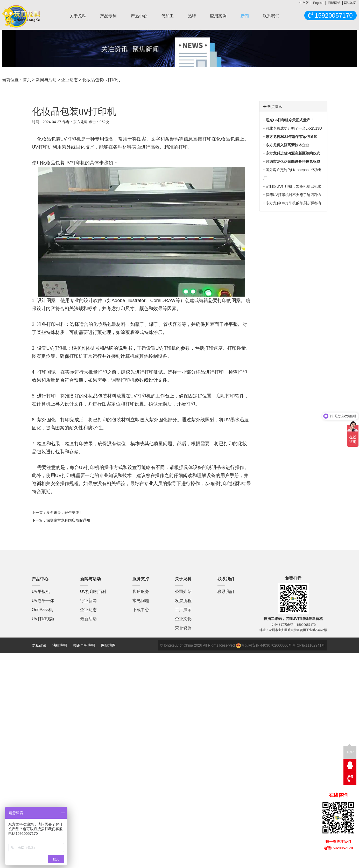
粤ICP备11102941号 (309, 645)
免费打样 (293, 578)
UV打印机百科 (93, 591)
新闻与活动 (46, 80)
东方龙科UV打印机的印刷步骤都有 (294, 203)
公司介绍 (183, 591)
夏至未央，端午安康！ (65, 513)
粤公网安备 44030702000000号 (264, 645)
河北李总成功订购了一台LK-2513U (294, 128)
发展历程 (183, 601)
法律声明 (60, 645)
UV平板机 (41, 591)
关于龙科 (78, 16)
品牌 (192, 16)
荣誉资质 (183, 628)
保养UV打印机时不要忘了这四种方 (294, 195)
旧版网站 (334, 3)
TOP (350, 750)
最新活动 (88, 619)
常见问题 (141, 601)
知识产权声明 (84, 645)
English (318, 3)
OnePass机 (43, 610)
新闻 (245, 16)
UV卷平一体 (43, 601)
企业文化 (183, 619)
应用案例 (218, 16)
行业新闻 (88, 601)
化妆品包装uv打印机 (101, 80)
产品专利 (108, 16)
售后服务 (141, 591)
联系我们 (271, 16)
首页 (27, 80)
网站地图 (350, 3)
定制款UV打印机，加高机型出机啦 (294, 186)
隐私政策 (39, 645)
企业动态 (69, 80)
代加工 (167, 16)
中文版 (304, 3)
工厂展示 (183, 610)
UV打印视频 (43, 619)
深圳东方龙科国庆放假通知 (68, 520)
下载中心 (141, 610)
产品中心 (139, 16)
